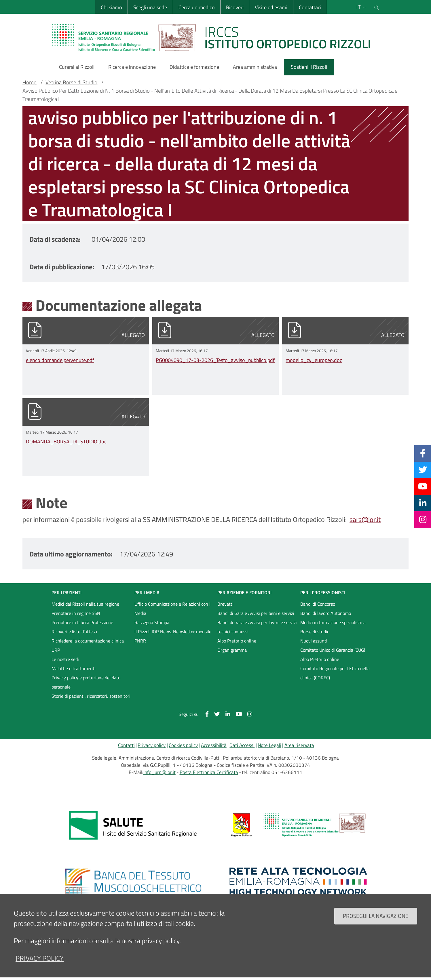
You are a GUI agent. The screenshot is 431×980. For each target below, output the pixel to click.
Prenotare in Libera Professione (82, 622)
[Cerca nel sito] (377, 7)
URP (56, 650)
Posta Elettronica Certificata (209, 772)
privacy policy (40, 958)
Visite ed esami (271, 7)
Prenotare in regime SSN (76, 613)
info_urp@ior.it (160, 772)
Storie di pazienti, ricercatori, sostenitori (91, 696)
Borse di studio (315, 632)
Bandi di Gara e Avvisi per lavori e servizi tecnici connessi (257, 627)
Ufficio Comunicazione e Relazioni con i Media (172, 609)
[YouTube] (423, 486)
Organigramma (232, 650)
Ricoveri (235, 7)
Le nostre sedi (65, 659)
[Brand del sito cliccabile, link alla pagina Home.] (215, 37)
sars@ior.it (365, 519)
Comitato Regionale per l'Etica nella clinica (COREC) (335, 673)
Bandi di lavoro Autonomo (326, 613)
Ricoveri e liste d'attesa (74, 632)
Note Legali (269, 745)
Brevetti (225, 604)
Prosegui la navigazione (376, 916)
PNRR (140, 641)
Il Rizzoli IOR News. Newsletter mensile (173, 632)
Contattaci (310, 7)
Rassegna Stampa (152, 622)
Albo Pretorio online (237, 641)
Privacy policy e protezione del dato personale (86, 682)
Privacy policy (152, 745)
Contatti (126, 745)
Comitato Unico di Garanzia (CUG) (333, 650)
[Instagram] (423, 519)
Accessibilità (214, 745)
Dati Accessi (242, 745)
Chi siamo (111, 7)
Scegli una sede (150, 7)
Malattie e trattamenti (74, 668)
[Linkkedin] (423, 503)
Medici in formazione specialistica (333, 622)
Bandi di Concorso (318, 604)
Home (30, 82)
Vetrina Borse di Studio (71, 82)
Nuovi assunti (314, 641)
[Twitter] (423, 470)
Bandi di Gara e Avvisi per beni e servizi (256, 613)
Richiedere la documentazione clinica (88, 641)
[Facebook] (423, 453)
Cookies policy (183, 745)
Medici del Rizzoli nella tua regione (85, 604)
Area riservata (299, 745)
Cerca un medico (196, 7)
